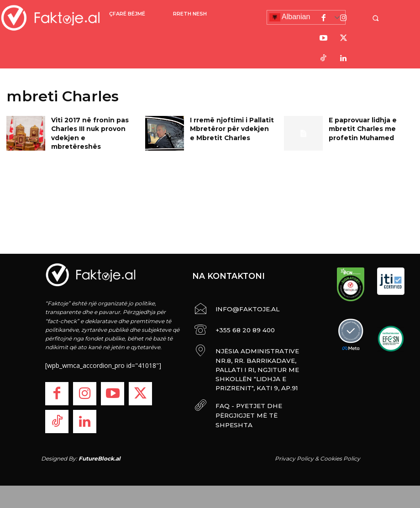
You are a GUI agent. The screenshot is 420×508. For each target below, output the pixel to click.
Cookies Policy (340, 458)
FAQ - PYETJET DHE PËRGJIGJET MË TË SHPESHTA (256, 387)
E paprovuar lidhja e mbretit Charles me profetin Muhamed (360, 127)
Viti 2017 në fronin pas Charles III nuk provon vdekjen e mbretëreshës (89, 127)
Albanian (290, 17)
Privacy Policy (294, 458)
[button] (381, 18)
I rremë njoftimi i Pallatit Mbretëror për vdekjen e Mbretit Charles (228, 127)
